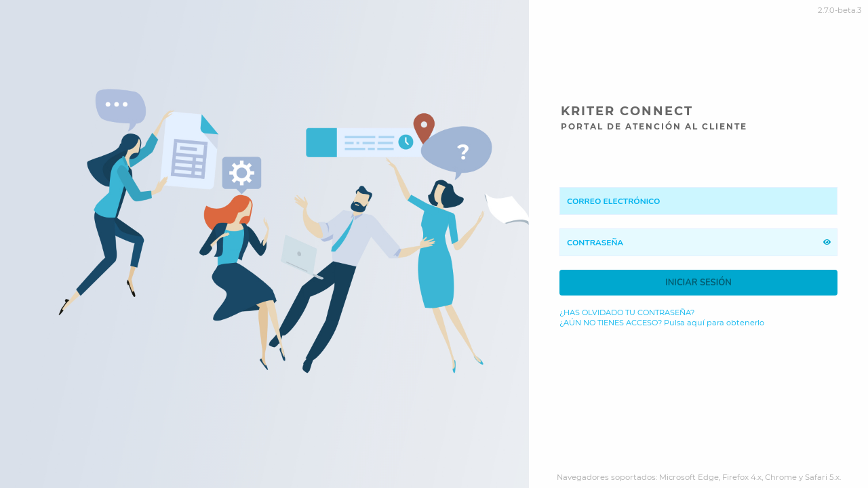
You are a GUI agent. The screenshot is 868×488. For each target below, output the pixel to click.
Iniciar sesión (698, 283)
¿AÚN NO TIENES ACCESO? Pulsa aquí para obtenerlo (662, 323)
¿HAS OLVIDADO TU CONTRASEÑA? (627, 313)
